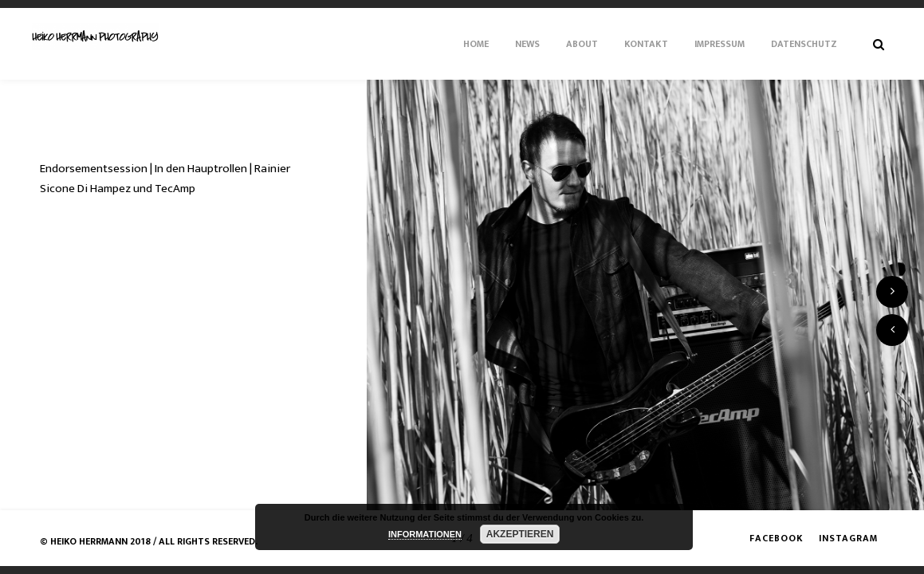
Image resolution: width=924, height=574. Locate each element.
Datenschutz (804, 44)
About (582, 44)
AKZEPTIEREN (520, 534)
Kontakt (646, 44)
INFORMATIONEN (425, 534)
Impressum (720, 44)
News (527, 44)
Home (476, 44)
